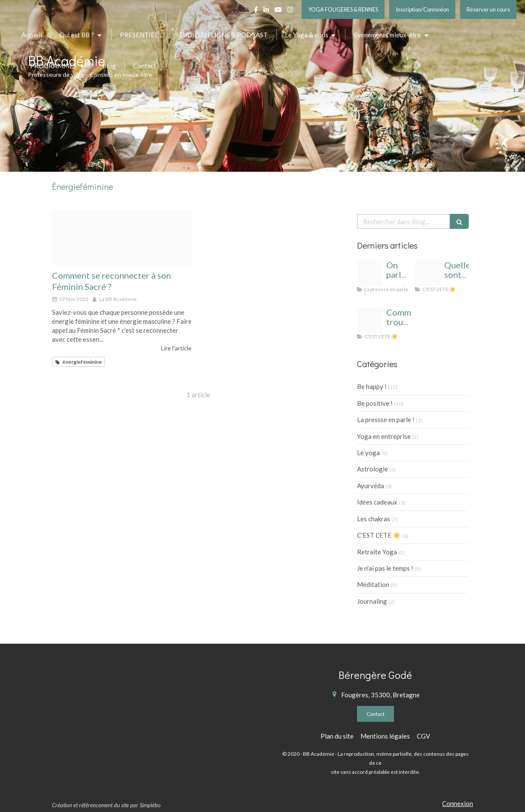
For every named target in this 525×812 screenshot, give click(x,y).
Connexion (458, 803)
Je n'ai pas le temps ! (385, 568)
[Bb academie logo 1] (370, 274)
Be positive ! (375, 403)
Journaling (372, 601)
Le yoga (368, 453)
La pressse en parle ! (386, 420)
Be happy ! (372, 386)
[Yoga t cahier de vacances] (370, 321)
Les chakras (374, 519)
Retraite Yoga (377, 552)
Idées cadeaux (377, 502)
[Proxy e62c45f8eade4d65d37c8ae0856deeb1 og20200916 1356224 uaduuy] (122, 237)
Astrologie (372, 469)
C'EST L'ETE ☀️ (379, 535)
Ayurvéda (371, 486)
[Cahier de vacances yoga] (428, 274)
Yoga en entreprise (384, 436)
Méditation (373, 584)
